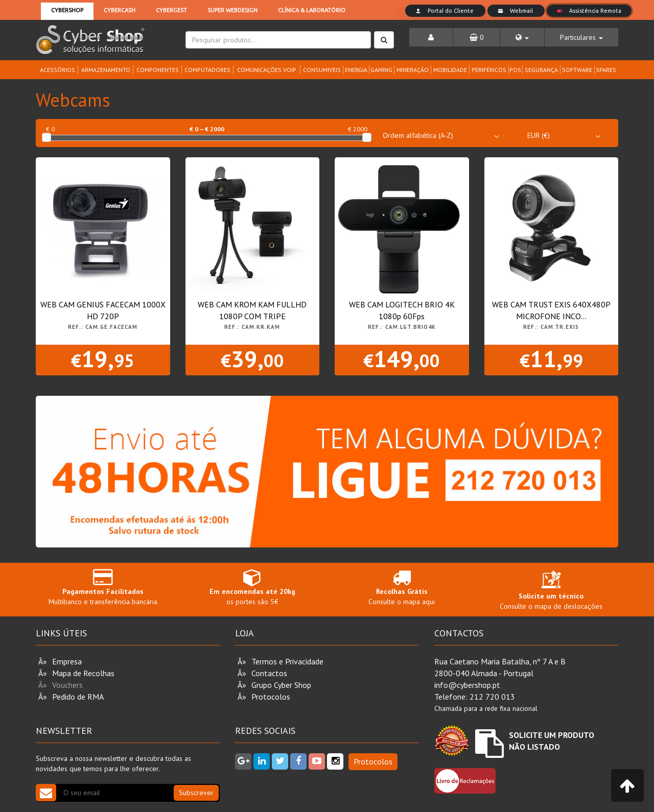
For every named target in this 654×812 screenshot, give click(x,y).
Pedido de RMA (78, 697)
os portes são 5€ (253, 587)
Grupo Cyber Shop (281, 685)
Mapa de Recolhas (83, 673)
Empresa (67, 661)
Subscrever (196, 793)
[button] (522, 37)
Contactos (269, 673)
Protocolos (271, 697)
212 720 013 (492, 697)
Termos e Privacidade (287, 661)
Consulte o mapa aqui (402, 587)
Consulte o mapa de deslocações (551, 592)
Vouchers (67, 685)
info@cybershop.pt (467, 685)
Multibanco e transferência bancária (103, 587)
